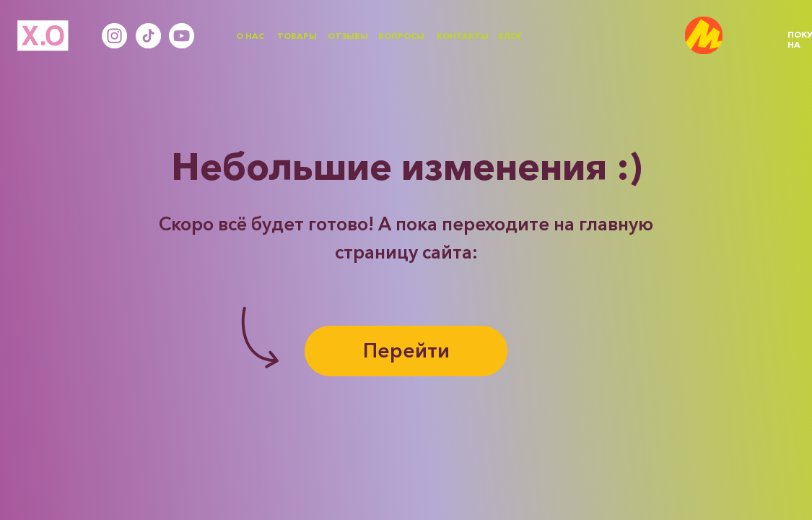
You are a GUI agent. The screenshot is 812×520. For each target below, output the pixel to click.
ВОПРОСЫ (401, 36)
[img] (704, 35)
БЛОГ (510, 36)
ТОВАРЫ (297, 36)
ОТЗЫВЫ (348, 36)
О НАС (250, 36)
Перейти (406, 350)
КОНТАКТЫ (463, 36)
